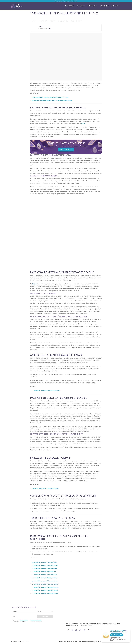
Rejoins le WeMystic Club (72, 642)
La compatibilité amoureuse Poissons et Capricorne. (46, 587)
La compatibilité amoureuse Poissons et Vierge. (45, 575)
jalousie (83, 124)
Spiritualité (92, 6)
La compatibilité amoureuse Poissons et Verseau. (45, 590)
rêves (66, 528)
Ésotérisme (104, 6)
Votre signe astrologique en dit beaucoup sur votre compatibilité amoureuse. (52, 100)
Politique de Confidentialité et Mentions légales (88, 642)
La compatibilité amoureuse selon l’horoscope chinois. (46, 391)
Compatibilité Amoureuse (66, 21)
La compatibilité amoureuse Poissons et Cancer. (45, 568)
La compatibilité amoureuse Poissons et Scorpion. (45, 581)
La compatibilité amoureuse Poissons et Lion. (44, 572)
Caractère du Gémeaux (49, 21)
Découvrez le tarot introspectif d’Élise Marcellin (66, 1)
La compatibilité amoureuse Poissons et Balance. (45, 578)
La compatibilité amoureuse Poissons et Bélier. (44, 562)
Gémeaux (34, 284)
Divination (115, 6)
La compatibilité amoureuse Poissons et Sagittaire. (45, 584)
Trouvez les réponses (66, 149)
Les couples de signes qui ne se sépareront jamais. (45, 489)
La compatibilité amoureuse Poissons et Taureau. (45, 565)
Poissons (79, 21)
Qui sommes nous (62, 642)
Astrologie (36, 21)
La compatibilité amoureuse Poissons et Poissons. (45, 593)
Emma (42, 27)
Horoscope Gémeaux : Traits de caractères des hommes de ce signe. (50, 97)
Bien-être (80, 6)
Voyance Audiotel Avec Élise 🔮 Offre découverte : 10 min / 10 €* (119, 631)
